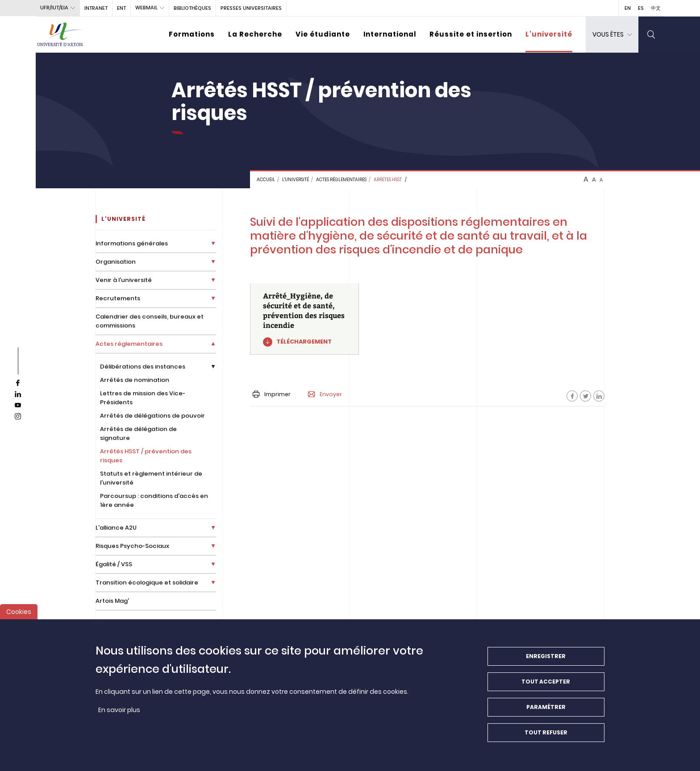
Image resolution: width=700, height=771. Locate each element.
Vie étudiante (323, 34)
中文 (656, 8)
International (390, 34)
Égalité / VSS (114, 564)
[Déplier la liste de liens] (213, 243)
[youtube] (18, 406)
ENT (121, 8)
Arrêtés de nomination (135, 380)
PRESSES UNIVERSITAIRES (251, 8)
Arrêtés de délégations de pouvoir (152, 416)
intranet (96, 8)
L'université (549, 34)
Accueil (266, 180)
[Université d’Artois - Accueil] (60, 35)
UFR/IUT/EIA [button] (54, 8)
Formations (192, 34)
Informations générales (132, 243)
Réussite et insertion (471, 34)
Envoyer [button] (325, 394)
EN (628, 8)
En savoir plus (119, 710)
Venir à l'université (124, 280)
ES (641, 8)
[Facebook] (572, 396)
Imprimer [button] (272, 394)
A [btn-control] (586, 179)
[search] (651, 35)
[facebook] (18, 383)
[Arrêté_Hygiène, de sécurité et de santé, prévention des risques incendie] (305, 319)
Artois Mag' (112, 601)
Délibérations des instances (143, 367)
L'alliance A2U (116, 528)
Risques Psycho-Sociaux (132, 546)
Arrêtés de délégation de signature (138, 433)
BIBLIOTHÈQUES (192, 8)
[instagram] (18, 417)
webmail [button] (146, 8)
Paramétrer (546, 707)
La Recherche (255, 34)
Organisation (116, 262)
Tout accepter (546, 682)
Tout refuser (546, 733)
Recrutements (118, 298)
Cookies (19, 612)
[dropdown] (612, 35)
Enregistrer (546, 657)
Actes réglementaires (341, 180)
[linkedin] (18, 394)
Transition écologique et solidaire (147, 582)
